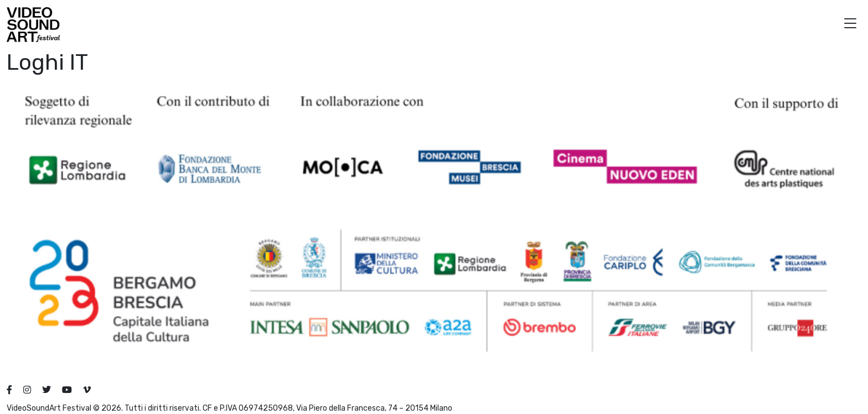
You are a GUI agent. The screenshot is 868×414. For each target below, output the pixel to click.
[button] (850, 25)
